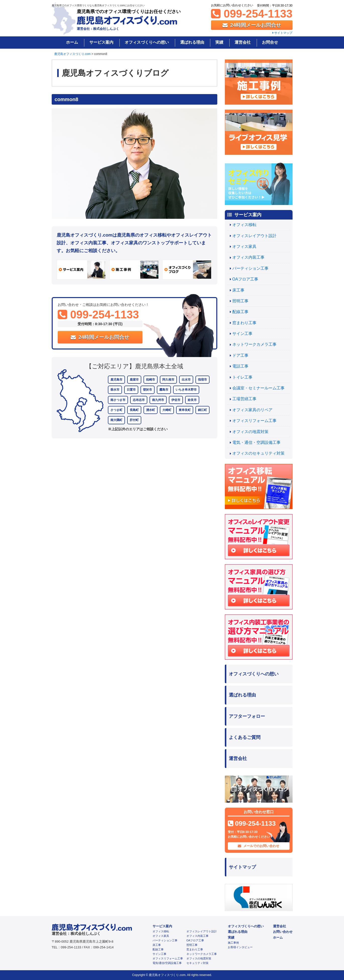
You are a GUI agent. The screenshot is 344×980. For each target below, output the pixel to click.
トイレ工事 (242, 377)
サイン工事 (242, 334)
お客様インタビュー (240, 947)
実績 (219, 42)
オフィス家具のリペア (252, 410)
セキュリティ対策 (197, 963)
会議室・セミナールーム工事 (258, 388)
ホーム (72, 42)
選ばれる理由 (192, 42)
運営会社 (243, 42)
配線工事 (240, 312)
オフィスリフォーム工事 (254, 421)
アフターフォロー (247, 716)
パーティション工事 (250, 268)
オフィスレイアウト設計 (254, 236)
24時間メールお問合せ (252, 25)
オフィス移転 (244, 225)
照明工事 (240, 301)
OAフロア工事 (245, 279)
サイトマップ (282, 33)
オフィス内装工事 (248, 257)
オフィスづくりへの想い (147, 42)
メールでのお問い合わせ (259, 846)
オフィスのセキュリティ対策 (258, 453)
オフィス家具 (244, 247)
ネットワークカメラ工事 (254, 344)
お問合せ (270, 42)
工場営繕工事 (244, 399)
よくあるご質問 (245, 737)
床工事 (238, 290)
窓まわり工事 (244, 323)
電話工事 (240, 366)
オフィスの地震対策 (250, 432)
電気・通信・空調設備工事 (256, 442)
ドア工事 (240, 355)
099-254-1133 (252, 14)
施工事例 (233, 943)
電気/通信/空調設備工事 (167, 963)
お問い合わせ (283, 932)
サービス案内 (101, 42)
